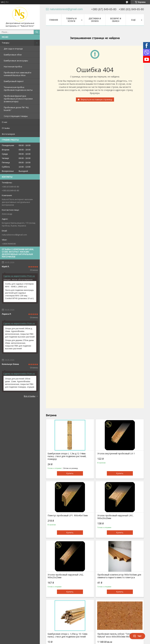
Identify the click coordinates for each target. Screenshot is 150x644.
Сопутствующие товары (16, 116)
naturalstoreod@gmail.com (14, 235)
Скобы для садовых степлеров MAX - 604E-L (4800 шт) (19, 285)
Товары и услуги (71, 20)
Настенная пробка (13, 67)
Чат (137, 636)
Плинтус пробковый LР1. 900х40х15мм (68, 516)
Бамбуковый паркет (14, 81)
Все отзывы (30, 396)
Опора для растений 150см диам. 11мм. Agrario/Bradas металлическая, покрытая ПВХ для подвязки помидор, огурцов (20, 383)
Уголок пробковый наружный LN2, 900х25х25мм (66, 576)
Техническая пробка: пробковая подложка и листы (18, 89)
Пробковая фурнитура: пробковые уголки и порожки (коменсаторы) (18, 99)
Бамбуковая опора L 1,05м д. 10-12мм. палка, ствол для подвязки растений (68, 635)
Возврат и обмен (116, 20)
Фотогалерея (8, 134)
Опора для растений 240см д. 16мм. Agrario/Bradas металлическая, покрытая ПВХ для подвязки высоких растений (20, 333)
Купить (70, 473)
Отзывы (6, 128)
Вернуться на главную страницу (97, 99)
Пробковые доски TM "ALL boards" (16, 109)
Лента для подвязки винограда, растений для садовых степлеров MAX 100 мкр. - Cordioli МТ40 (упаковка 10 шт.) (20, 294)
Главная (54, 20)
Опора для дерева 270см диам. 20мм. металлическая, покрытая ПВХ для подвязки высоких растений (20, 344)
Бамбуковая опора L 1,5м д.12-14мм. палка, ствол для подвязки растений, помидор (67, 456)
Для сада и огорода (13, 49)
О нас (5, 122)
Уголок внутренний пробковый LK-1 (116, 454)
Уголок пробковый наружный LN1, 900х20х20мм (115, 517)
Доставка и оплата (95, 20)
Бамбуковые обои (13, 55)
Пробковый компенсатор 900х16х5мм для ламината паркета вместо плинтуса (119, 576)
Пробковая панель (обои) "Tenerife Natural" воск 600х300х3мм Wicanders (117, 635)
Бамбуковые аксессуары (16, 61)
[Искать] (37, 32)
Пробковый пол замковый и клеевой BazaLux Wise (18, 74)
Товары (6, 43)
